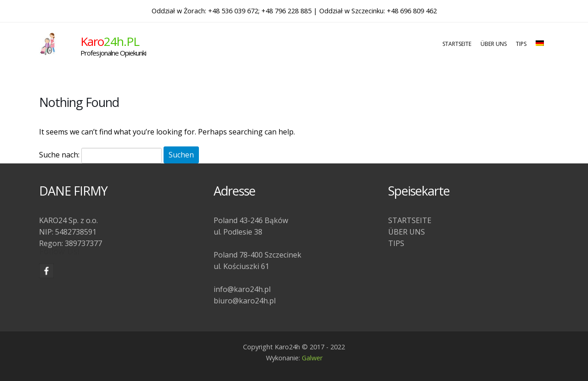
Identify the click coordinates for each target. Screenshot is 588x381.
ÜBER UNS (494, 44)
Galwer (312, 358)
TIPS (521, 44)
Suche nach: (59, 155)
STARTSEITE (457, 44)
